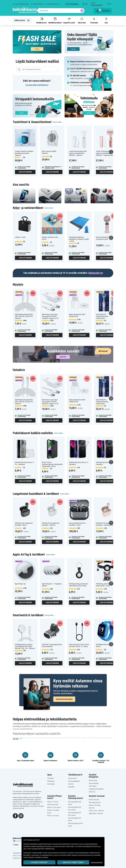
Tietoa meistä (72, 778)
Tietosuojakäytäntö (74, 781)
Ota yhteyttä (51, 784)
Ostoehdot (51, 778)
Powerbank (94, 20)
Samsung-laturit (94, 783)
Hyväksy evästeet (39, 862)
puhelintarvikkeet (31, 738)
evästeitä (74, 844)
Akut (106, 20)
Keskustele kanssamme (64, 699)
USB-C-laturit (93, 786)
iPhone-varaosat (94, 800)
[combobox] (61, 11)
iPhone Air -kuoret (53, 805)
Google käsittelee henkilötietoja (43, 849)
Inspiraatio (71, 787)
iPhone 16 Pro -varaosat (96, 811)
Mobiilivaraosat (42, 20)
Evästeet (71, 784)
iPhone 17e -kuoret (53, 816)
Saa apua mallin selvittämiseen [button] (37, 85)
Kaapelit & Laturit (69, 20)
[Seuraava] (111, 152)
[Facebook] (15, 816)
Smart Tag (92, 792)
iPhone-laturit (93, 781)
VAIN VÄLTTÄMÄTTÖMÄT (73, 862)
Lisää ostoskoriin (25, 172)
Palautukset (51, 781)
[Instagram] (21, 816)
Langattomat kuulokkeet (96, 789)
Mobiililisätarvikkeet (55, 20)
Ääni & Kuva (82, 20)
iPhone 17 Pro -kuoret (54, 807)
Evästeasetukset (97, 862)
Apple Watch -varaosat (96, 813)
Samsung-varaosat (95, 802)
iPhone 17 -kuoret (53, 802)
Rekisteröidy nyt (96, 273)
